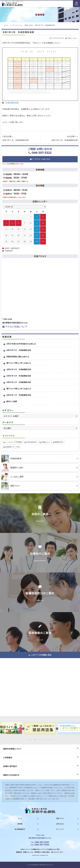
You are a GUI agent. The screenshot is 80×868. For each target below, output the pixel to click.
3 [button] (35, 740)
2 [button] (31, 740)
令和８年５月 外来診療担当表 (19, 350)
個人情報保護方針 (20, 829)
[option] (40, 729)
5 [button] (42, 740)
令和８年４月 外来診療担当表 (19, 369)
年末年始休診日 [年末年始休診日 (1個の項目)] (31, 442)
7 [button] (49, 740)
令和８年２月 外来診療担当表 (19, 382)
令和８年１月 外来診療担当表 (19, 395)
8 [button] (52, 740)
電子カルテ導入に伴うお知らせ (19, 363)
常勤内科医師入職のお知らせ (18, 357)
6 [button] (45, 740)
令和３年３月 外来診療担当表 (65, 140)
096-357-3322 (40, 153)
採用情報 (20, 824)
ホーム (20, 818)
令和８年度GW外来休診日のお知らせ (21, 344)
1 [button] (28, 740)
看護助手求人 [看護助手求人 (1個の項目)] (59, 442)
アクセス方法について (15, 327)
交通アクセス (60, 818)
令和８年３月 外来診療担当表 (19, 376)
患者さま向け (72, 38)
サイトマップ (60, 829)
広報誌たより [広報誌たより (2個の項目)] (46, 442)
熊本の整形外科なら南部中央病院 (38, 865)
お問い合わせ (60, 824)
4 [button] (38, 740)
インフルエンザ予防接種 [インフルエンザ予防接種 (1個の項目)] (13, 442)
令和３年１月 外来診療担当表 (15, 140)
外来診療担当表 (12, 103)
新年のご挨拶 (12, 401)
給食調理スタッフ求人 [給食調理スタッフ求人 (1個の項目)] (13, 447)
